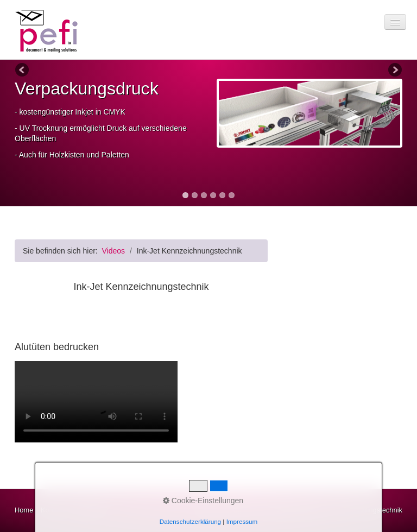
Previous (23, 71)
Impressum (89, 510)
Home (24, 510)
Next (394, 71)
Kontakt (53, 510)
